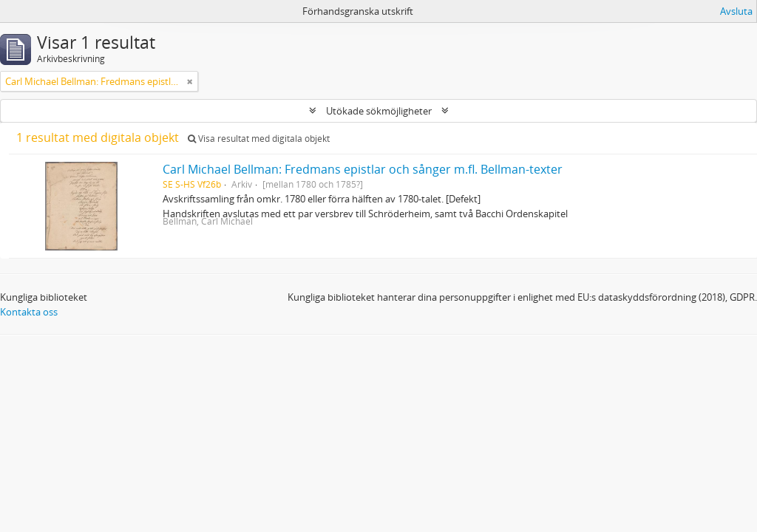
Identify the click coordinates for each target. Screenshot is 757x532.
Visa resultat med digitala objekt (259, 139)
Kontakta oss (29, 312)
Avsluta (736, 11)
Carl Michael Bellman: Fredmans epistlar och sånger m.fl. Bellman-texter (363, 169)
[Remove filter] (190, 81)
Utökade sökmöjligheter (379, 111)
